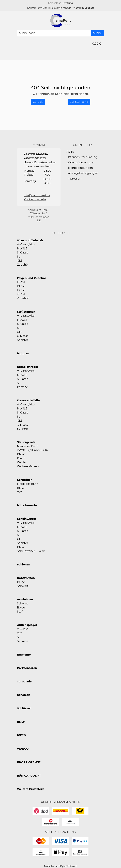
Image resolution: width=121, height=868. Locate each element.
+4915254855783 (35, 158)
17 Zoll (21, 282)
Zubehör (23, 265)
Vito (20, 633)
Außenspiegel (27, 625)
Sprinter (22, 340)
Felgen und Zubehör (32, 278)
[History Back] (38, 102)
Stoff (20, 612)
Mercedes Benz (27, 446)
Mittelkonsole (27, 505)
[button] (37, 8)
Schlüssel (24, 708)
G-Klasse (23, 336)
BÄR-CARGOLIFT (29, 776)
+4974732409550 (83, 8)
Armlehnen (25, 599)
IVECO (22, 735)
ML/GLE (22, 249)
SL (19, 257)
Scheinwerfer (27, 519)
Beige (21, 582)
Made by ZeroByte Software (61, 866)
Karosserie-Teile (28, 400)
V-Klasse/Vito (26, 244)
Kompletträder (28, 367)
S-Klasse (23, 253)
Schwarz (23, 586)
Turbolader (25, 682)
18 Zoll (21, 286)
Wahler (22, 462)
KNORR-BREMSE (29, 762)
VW (19, 492)
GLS (20, 261)
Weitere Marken (28, 466)
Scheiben (24, 695)
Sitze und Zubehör (30, 240)
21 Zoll (21, 294)
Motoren (23, 353)
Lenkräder (24, 480)
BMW (21, 454)
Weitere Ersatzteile (31, 789)
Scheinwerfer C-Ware (31, 551)
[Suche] (97, 33)
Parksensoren (27, 668)
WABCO (23, 749)
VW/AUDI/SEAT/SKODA (32, 450)
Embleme (24, 655)
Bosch (21, 458)
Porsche (22, 387)
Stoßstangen (26, 312)
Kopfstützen (26, 578)
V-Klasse (23, 629)
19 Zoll (21, 290)
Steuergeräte (26, 442)
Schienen (24, 565)
